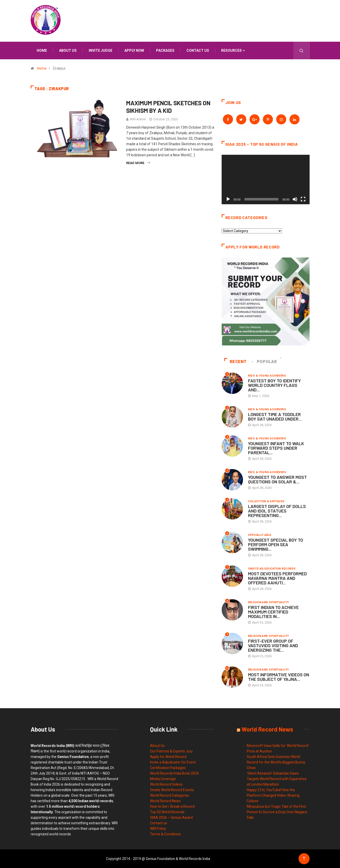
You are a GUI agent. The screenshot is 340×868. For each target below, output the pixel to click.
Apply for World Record (168, 757)
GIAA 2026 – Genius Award (171, 818)
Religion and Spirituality (269, 602)
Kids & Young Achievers (267, 376)
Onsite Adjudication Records (272, 569)
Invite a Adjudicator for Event (173, 762)
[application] (266, 180)
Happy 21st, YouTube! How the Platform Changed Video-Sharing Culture (273, 795)
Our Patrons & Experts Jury (171, 751)
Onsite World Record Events (172, 790)
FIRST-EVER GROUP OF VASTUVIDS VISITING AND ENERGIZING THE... (273, 645)
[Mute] (295, 199)
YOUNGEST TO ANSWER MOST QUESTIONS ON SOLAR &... (277, 479)
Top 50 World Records (167, 812)
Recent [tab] (236, 362)
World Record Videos (166, 784)
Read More (138, 163)
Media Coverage (163, 779)
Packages (165, 50)
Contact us (198, 50)
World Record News (165, 801)
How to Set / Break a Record (172, 806)
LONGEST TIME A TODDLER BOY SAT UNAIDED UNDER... (275, 417)
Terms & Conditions (165, 834)
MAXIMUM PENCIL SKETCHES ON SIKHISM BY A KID (168, 107)
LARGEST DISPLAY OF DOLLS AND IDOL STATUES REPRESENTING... (277, 511)
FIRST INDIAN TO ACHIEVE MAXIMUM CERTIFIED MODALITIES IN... (273, 612)
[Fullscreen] (303, 199)
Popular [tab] (265, 362)
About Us (157, 746)
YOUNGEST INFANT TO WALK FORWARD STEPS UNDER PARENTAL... (276, 448)
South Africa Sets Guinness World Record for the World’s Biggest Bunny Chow (276, 762)
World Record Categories (170, 795)
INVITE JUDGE (101, 50)
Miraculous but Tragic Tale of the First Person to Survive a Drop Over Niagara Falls (277, 812)
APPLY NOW (134, 50)
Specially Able (260, 535)
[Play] (228, 199)
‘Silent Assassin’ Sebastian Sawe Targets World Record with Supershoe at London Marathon (277, 779)
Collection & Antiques (266, 501)
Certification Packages (168, 768)
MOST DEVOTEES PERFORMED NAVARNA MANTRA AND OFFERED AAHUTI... (277, 578)
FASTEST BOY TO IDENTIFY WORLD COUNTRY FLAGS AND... (274, 385)
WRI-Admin (138, 119)
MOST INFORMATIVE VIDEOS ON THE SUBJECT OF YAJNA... (279, 677)
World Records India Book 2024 (174, 773)
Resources (231, 50)
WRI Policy (158, 829)
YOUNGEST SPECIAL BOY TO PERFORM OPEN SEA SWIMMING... (276, 544)
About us (68, 50)
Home (42, 50)
